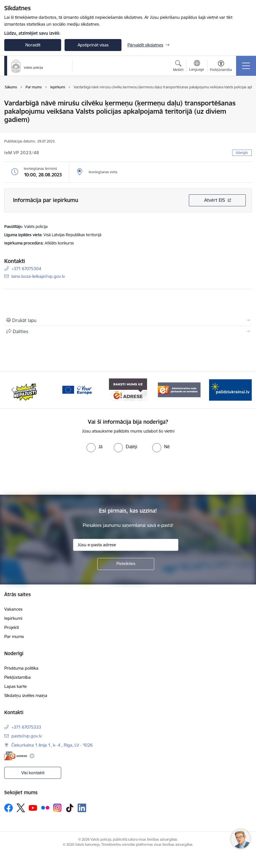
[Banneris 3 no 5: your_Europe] (77, 389)
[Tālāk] (243, 390)
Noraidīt (33, 45)
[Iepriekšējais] (13, 390)
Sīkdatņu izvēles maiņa (26, 695)
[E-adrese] (16, 756)
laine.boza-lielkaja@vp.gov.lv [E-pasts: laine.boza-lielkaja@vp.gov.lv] (38, 276)
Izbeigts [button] (242, 153)
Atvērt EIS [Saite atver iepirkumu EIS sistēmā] (215, 200)
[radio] (94, 447)
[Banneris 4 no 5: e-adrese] (128, 389)
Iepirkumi (13, 618)
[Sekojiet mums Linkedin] (82, 808)
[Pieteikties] (126, 564)
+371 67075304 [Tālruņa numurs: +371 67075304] (26, 269)
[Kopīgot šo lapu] (128, 331)
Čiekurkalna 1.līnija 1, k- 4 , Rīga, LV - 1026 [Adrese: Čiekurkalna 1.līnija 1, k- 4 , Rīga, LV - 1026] (52, 745)
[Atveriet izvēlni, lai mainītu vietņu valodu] (197, 66)
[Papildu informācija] (32, 756)
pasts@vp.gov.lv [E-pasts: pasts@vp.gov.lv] (27, 736)
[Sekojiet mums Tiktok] (70, 808)
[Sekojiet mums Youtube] (33, 808)
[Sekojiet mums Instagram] (57, 808)
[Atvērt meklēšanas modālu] (178, 67)
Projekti (12, 627)
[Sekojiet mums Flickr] (45, 808)
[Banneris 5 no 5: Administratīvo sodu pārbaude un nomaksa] (179, 389)
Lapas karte (16, 686)
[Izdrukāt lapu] (128, 320)
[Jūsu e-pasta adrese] (126, 545)
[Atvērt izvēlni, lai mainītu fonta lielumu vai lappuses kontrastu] (221, 67)
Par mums (14, 636)
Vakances (13, 609)
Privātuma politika (21, 668)
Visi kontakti (33, 773)
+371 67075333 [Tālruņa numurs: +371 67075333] (26, 727)
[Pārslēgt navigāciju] (246, 66)
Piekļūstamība (17, 677)
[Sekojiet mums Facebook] (9, 808)
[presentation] (128, 474)
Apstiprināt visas (93, 45)
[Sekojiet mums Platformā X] (21, 808)
